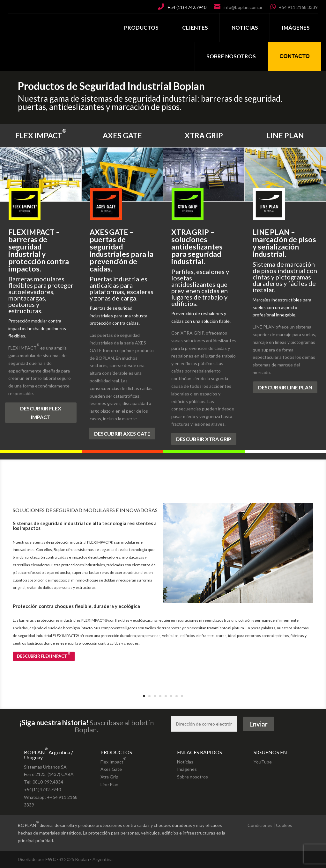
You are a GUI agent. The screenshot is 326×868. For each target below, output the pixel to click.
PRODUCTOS (141, 28)
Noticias (185, 762)
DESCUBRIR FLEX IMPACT (41, 413)
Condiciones (260, 825)
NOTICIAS (245, 28)
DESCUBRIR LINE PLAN (285, 387)
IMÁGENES (296, 28)
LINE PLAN (285, 135)
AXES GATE (122, 135)
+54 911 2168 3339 (298, 7)
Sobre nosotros (193, 777)
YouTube (263, 762)
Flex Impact (113, 760)
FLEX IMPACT (41, 133)
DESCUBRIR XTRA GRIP (204, 439)
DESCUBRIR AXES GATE (122, 434)
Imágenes (187, 769)
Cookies (284, 825)
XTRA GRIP (204, 135)
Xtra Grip (109, 777)
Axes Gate (111, 769)
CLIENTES (195, 28)
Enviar (259, 724)
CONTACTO (295, 56)
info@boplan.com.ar (243, 7)
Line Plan (109, 784)
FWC (51, 859)
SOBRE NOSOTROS (231, 56)
